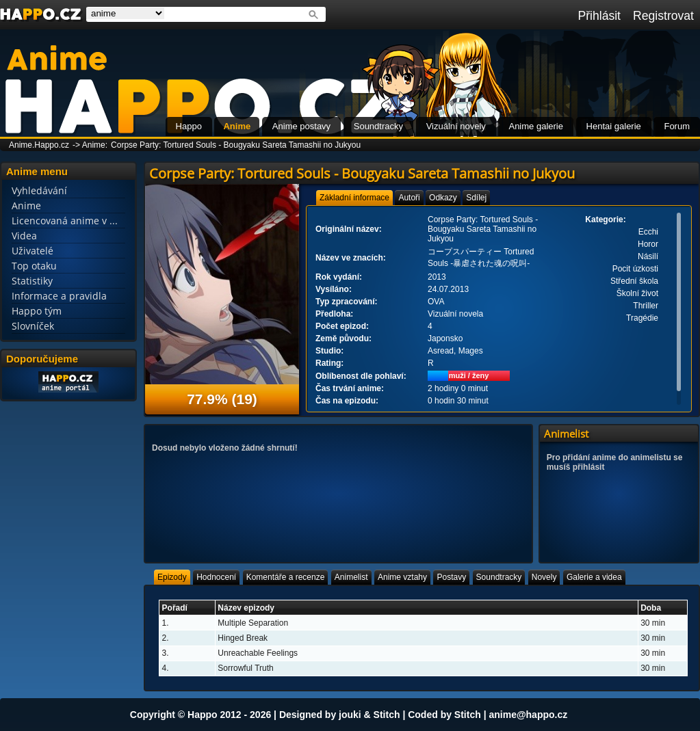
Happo (189, 126)
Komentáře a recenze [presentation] (286, 577)
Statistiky (32, 281)
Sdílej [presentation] (476, 198)
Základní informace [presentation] (354, 198)
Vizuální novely (456, 126)
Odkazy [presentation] (443, 198)
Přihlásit (599, 16)
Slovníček (33, 326)
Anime (237, 126)
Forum (677, 126)
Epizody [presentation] (172, 577)
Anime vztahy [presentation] (402, 577)
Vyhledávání (39, 190)
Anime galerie (536, 126)
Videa (24, 236)
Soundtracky (378, 126)
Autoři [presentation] (409, 198)
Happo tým (37, 311)
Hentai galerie (614, 126)
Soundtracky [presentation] (499, 577)
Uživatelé (33, 251)
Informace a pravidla (59, 296)
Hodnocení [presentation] (216, 577)
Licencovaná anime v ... (65, 221)
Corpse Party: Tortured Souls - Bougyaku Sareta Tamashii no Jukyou (236, 145)
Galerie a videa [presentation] (594, 577)
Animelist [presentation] (351, 577)
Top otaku (34, 266)
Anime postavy (301, 126)
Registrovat (663, 16)
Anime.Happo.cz (39, 145)
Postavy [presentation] (451, 577)
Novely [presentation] (544, 577)
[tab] (354, 198)
